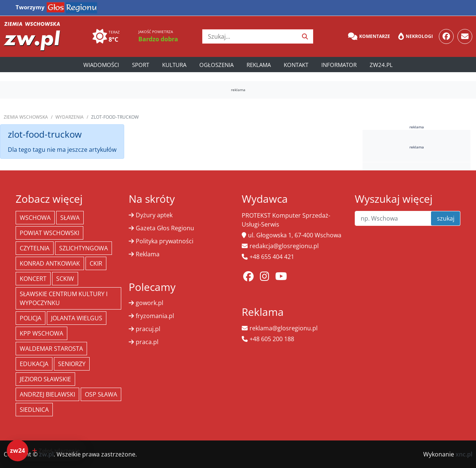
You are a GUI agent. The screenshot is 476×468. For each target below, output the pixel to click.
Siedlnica (34, 410)
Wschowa (35, 218)
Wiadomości (101, 65)
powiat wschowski (49, 233)
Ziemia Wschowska (26, 117)
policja (30, 318)
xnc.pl (464, 454)
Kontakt (296, 65)
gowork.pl (149, 303)
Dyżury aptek (154, 215)
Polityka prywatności (165, 241)
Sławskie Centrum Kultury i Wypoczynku (64, 298)
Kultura (174, 65)
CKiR (96, 263)
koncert (33, 279)
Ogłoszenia (216, 65)
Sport (141, 65)
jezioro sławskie (45, 379)
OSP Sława (101, 394)
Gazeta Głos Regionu (165, 228)
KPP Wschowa (41, 333)
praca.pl (147, 342)
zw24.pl (381, 65)
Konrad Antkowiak (50, 263)
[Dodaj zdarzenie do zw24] (47, 451)
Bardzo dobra (158, 39)
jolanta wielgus (77, 318)
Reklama (259, 65)
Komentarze (369, 36)
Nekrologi (416, 36)
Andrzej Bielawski (47, 394)
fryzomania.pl (155, 316)
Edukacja (34, 364)
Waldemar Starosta (51, 349)
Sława (70, 218)
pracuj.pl (148, 329)
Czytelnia (35, 248)
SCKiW (65, 279)
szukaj (446, 218)
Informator (339, 65)
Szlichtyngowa (83, 248)
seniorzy (72, 364)
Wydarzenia (70, 117)
